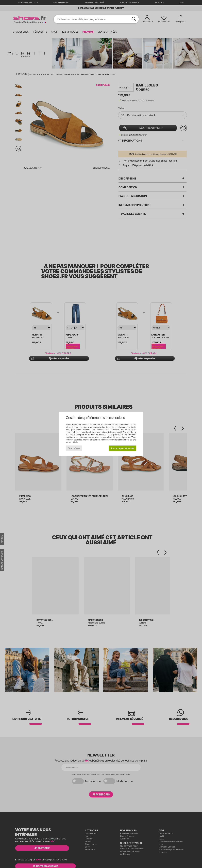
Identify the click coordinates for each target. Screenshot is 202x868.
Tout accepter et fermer (122, 448)
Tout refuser (74, 448)
